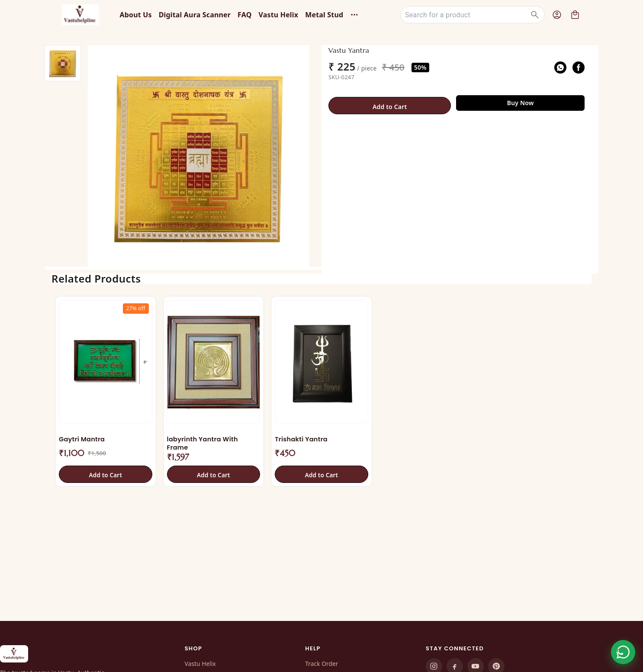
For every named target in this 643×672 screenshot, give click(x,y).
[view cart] (575, 15)
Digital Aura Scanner (195, 15)
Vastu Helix (279, 15)
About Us (135, 15)
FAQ (244, 15)
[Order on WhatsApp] (623, 652)
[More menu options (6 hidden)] (354, 15)
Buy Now (521, 103)
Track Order (321, 664)
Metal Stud (324, 15)
